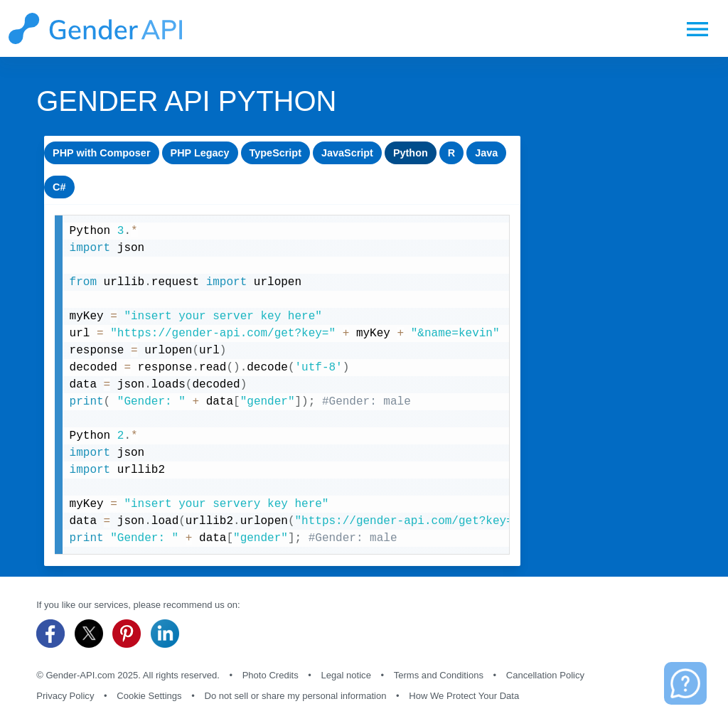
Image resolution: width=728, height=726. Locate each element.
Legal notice (346, 675)
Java (488, 153)
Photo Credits (271, 675)
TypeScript (277, 153)
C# (59, 187)
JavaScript (349, 153)
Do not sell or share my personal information (295, 696)
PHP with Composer (102, 153)
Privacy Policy (65, 696)
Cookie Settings (149, 696)
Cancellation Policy (545, 675)
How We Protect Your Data (464, 696)
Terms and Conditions (439, 675)
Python (412, 153)
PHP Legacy (200, 153)
